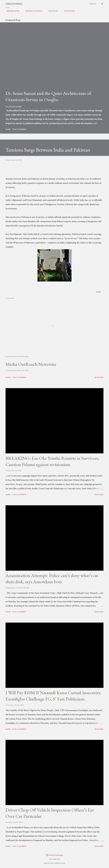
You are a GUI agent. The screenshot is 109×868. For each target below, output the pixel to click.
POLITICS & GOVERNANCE (89, 11)
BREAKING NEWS (12, 11)
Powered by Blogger (54, 855)
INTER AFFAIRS (68, 11)
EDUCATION (52, 11)
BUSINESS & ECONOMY (33, 11)
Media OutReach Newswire (31, 364)
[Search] (93, 4)
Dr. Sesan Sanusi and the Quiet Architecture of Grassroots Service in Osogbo (48, 96)
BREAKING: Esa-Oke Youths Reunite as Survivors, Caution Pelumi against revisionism (52, 461)
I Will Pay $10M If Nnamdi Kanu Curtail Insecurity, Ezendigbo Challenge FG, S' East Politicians (53, 696)
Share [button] (8, 129)
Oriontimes (14, 4)
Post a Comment (19, 129)
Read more (99, 377)
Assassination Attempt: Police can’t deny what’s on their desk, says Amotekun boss (52, 579)
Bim (59, 859)
